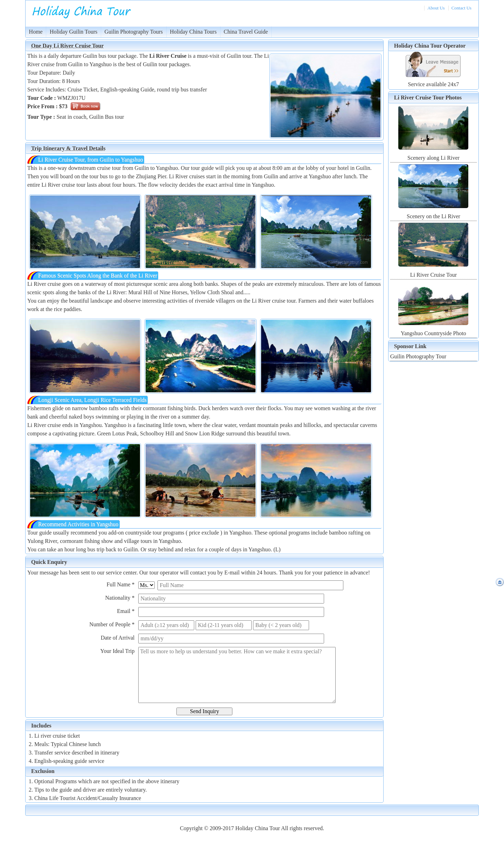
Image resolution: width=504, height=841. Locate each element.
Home (36, 32)
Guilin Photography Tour (418, 356)
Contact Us (461, 8)
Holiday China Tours (193, 32)
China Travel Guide (246, 32)
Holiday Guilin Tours (73, 32)
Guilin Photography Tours (134, 32)
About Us (436, 8)
